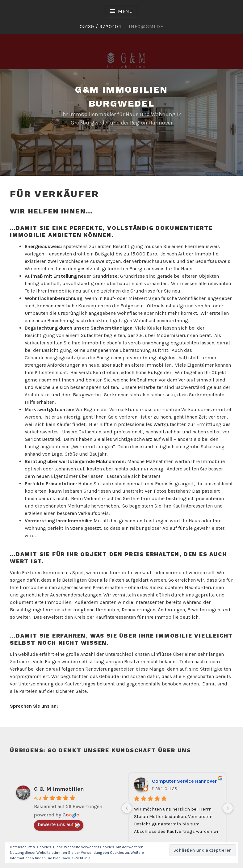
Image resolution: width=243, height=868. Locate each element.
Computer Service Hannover (184, 781)
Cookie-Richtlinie (76, 858)
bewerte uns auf (59, 824)
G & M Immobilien (59, 789)
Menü (125, 11)
